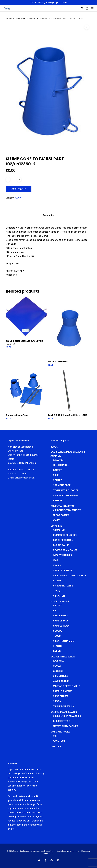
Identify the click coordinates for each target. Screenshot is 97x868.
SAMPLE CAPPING (63, 570)
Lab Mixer (58, 671)
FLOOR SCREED (61, 515)
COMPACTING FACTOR (65, 535)
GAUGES (58, 470)
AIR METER (59, 530)
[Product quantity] (14, 180)
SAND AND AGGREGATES (64, 712)
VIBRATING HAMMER (64, 641)
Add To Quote (19, 189)
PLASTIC (58, 646)
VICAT (56, 520)
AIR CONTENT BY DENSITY (67, 510)
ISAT (56, 560)
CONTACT (56, 746)
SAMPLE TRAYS (61, 626)
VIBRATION (59, 596)
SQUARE (57, 480)
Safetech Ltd (48, 854)
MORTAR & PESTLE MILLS (67, 686)
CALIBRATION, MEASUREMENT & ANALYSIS (68, 454)
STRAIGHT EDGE (62, 485)
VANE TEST (59, 741)
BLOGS (54, 447)
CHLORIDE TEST (62, 721)
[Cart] (87, 8)
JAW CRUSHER (61, 681)
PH (55, 611)
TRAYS (57, 591)
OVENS (57, 651)
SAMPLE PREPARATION (63, 657)
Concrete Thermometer (65, 495)
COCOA (57, 666)
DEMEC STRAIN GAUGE (65, 550)
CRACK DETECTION (63, 540)
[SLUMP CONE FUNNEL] (68, 327)
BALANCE (58, 460)
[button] (92, 8)
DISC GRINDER (60, 676)
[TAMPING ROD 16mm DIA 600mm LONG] (68, 391)
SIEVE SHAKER (61, 696)
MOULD (57, 565)
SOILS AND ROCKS (60, 732)
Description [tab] (48, 215)
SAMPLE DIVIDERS (63, 691)
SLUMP (32, 18)
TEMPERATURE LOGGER (66, 490)
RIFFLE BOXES (60, 616)
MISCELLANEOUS (60, 601)
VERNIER (58, 500)
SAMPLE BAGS (61, 621)
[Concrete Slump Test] (26, 391)
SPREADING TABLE (63, 586)
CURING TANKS (61, 545)
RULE (56, 475)
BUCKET (57, 605)
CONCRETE (20, 18)
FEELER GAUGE (61, 465)
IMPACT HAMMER (62, 555)
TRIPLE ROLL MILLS (63, 706)
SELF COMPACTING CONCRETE (70, 576)
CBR (55, 736)
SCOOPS (58, 631)
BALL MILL (59, 661)
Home (9, 18)
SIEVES (57, 701)
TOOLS (57, 636)
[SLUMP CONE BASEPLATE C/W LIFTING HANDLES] (26, 317)
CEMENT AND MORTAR (63, 506)
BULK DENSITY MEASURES (67, 716)
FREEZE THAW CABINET (66, 726)
